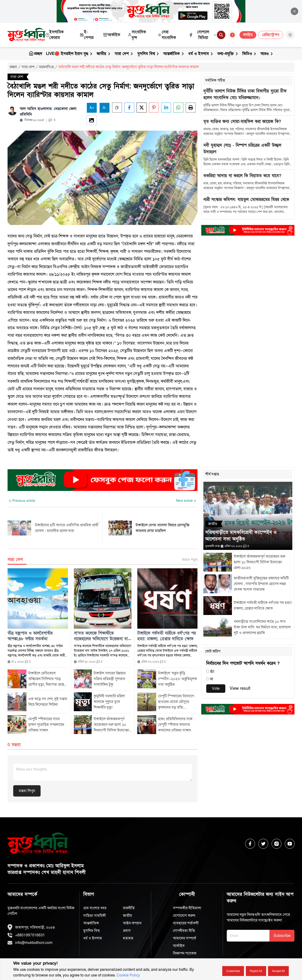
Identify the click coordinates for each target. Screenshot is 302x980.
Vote (216, 689)
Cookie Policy (128, 975)
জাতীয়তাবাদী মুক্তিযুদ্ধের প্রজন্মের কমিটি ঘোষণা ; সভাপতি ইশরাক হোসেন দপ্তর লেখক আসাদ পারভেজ (261, 584)
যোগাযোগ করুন (184, 916)
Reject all (256, 971)
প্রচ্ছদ (36, 54)
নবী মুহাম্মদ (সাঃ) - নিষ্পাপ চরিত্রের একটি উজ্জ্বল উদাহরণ (242, 149)
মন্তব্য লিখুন (27, 791)
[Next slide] (187, 501)
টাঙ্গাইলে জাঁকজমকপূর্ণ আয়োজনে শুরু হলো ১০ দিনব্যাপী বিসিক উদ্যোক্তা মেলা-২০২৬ (260, 562)
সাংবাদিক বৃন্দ (137, 35)
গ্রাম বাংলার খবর (95, 908)
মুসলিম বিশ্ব (148, 54)
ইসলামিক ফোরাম (55, 35)
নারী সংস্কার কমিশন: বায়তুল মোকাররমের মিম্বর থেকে (246, 200)
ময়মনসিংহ (46, 67)
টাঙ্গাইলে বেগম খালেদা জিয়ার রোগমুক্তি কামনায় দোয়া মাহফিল (163, 528)
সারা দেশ (124, 54)
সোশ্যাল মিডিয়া (203, 35)
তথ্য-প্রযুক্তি (228, 54)
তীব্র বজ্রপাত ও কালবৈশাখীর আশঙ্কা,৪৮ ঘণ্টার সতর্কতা (30, 636)
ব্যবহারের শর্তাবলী (186, 923)
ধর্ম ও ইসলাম (201, 54)
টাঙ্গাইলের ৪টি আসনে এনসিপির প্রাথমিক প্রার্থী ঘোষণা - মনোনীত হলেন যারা (67, 528)
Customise (233, 971)
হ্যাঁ (212, 672)
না (212, 679)
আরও (267, 54)
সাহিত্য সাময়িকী (95, 916)
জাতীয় (104, 54)
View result (240, 688)
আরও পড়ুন (190, 560)
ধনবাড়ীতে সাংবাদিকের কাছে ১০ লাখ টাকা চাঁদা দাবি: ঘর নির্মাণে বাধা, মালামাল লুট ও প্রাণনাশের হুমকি (262, 627)
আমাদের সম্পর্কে (185, 938)
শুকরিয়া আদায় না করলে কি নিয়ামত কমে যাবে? (242, 176)
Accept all (278, 971)
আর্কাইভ (111, 35)
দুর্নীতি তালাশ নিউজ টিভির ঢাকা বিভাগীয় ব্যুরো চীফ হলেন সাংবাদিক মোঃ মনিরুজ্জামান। (245, 94)
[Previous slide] (21, 501)
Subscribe (282, 936)
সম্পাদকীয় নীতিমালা (187, 908)
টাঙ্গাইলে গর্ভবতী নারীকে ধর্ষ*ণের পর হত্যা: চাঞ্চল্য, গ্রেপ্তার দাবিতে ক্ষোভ (167, 636)
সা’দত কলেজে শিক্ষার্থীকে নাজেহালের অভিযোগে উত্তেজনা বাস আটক (102, 636)
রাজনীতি (129, 908)
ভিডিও (250, 54)
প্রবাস (127, 931)
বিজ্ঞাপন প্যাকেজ (185, 953)
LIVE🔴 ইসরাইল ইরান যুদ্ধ (69, 54)
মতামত (128, 938)
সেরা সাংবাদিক (167, 35)
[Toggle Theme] (290, 35)
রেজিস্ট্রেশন (271, 35)
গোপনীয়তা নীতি (184, 931)
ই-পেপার (86, 35)
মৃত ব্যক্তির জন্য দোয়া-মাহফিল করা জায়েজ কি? (242, 122)
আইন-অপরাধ (132, 923)
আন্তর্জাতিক (174, 54)
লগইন (248, 35)
